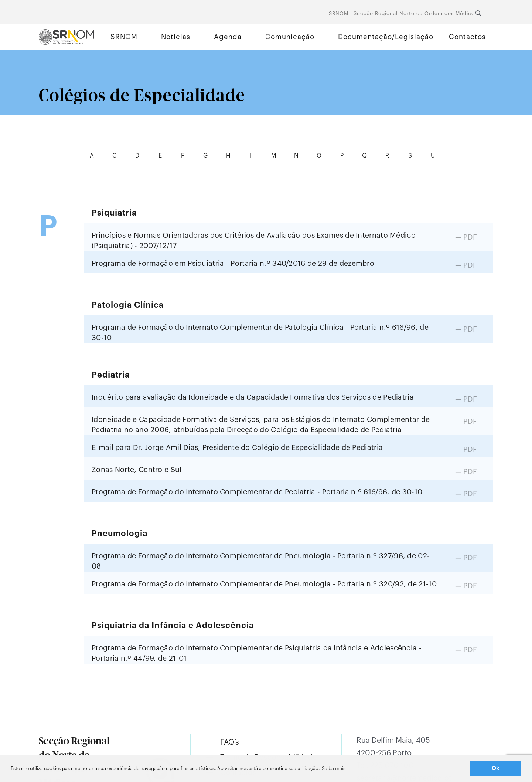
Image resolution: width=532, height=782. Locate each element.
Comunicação (290, 37)
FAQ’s (230, 742)
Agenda (228, 37)
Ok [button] (496, 769)
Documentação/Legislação (386, 37)
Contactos (467, 37)
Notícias (176, 37)
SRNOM (124, 37)
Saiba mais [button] (334, 769)
